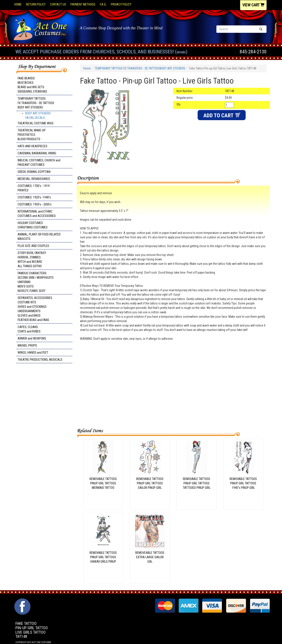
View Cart (253, 5)
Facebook (22, 601)
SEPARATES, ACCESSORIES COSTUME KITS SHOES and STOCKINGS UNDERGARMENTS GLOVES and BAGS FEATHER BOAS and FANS (35, 309)
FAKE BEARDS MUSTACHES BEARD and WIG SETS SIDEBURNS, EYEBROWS (32, 85)
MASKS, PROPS (27, 345)
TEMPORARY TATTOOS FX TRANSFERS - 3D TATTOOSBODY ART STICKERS (36, 103)
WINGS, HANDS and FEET (33, 353)
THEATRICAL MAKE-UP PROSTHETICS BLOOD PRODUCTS (32, 135)
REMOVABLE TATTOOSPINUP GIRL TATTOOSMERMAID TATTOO (103, 483)
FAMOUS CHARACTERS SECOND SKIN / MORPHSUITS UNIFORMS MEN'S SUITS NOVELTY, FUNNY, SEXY (36, 282)
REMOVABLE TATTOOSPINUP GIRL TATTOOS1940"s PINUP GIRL (243, 483)
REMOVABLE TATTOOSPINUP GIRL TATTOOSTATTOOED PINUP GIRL (197, 483)
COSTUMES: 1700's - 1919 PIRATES (34, 188)
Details (181, 52)
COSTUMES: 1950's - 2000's (35, 204)
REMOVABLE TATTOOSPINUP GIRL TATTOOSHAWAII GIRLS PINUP (103, 557)
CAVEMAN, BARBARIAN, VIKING (37, 153)
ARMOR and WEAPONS (32, 338)
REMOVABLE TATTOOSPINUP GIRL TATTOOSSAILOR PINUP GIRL (150, 483)
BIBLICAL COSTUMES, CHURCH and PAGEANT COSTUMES (39, 162)
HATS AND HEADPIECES (32, 146)
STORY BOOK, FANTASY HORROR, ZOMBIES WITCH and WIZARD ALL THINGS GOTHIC (32, 259)
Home (18, 4)
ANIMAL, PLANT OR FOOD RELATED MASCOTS (39, 237)
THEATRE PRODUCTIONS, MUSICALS (40, 360)
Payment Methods (83, 4)
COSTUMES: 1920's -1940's (34, 197)
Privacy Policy (121, 4)
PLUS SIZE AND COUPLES (33, 246)
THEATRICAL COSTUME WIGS (36, 123)
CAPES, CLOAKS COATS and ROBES (29, 329)
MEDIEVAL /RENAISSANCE (34, 179)
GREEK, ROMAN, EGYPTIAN (34, 172)
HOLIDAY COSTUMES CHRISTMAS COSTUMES (33, 225)
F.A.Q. (103, 4)
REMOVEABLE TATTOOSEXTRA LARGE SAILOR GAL (150, 557)
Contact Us (58, 4)
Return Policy (36, 4)
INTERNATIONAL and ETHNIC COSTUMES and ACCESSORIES (37, 214)
